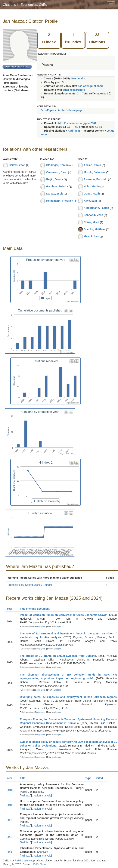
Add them (74, 131)
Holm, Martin (92, 186)
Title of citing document (36, 609)
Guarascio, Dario (57, 172)
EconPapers (48, 110)
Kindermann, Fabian (96, 208)
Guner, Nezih (92, 194)
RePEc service (23, 860)
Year (11, 609)
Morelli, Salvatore (95, 172)
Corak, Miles (92, 222)
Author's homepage (70, 110)
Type (90, 778)
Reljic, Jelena (55, 179)
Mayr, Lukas (91, 236)
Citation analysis (42, 796)
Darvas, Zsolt (17, 165)
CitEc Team (40, 864)
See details (78, 78)
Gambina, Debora (57, 186)
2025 (10, 852)
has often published (90, 86)
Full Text (26, 796)
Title (24, 778)
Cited (101, 778)
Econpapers (40, 626)
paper (59, 626)
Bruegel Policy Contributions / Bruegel (30, 585)
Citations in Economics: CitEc (25, 5)
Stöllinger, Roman (57, 165)
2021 (10, 820)
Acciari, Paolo (92, 165)
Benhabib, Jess (93, 215)
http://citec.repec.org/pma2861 (77, 123)
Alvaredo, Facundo (95, 179)
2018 (10, 790)
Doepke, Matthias (95, 229)
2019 (10, 805)
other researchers (74, 90)
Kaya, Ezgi (90, 201)
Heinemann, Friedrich (60, 201)
